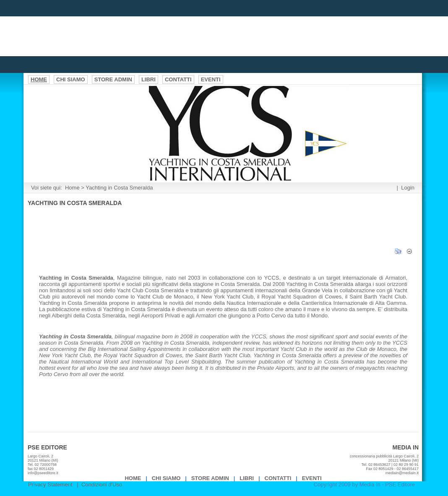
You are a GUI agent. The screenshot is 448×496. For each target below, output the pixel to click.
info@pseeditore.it (43, 473)
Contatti (278, 478)
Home (72, 188)
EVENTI (312, 478)
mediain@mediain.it (402, 473)
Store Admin (210, 478)
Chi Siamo (166, 478)
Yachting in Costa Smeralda (119, 188)
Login (408, 188)
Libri (247, 478)
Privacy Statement (50, 484)
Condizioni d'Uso (102, 484)
